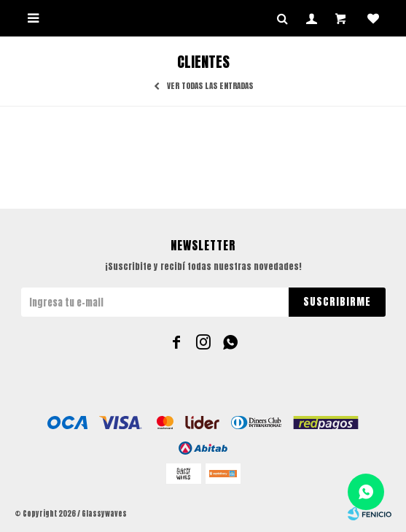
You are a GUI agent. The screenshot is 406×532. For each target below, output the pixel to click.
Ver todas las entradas (210, 86)
